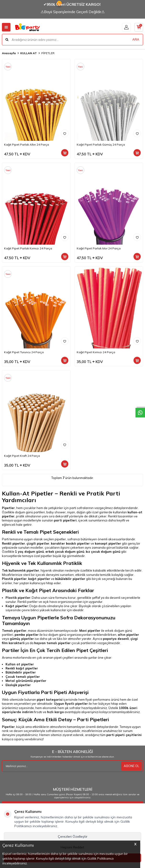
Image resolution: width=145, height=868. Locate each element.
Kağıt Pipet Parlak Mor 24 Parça (99, 248)
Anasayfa (9, 53)
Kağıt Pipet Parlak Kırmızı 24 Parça (28, 248)
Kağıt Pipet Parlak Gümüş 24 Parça (101, 145)
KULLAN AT (29, 53)
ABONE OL (132, 766)
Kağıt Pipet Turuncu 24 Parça (24, 352)
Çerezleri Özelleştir (73, 836)
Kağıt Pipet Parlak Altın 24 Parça (27, 145)
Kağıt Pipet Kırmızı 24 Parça (96, 352)
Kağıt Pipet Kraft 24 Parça (22, 456)
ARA (136, 39)
